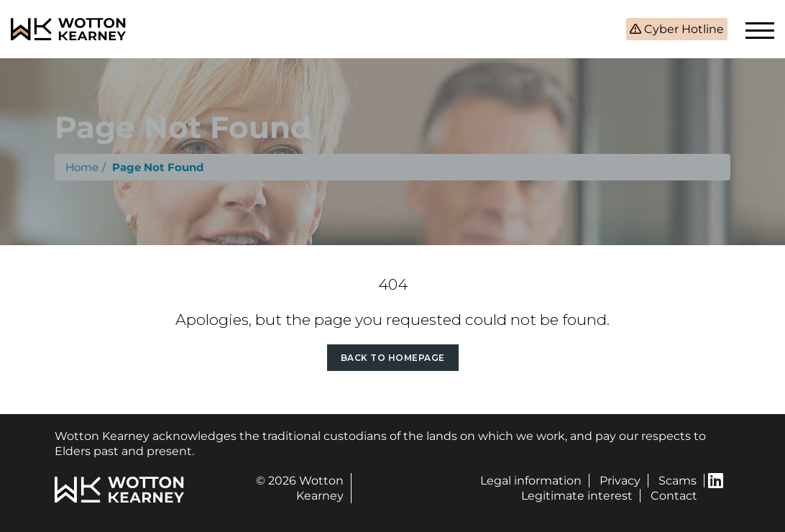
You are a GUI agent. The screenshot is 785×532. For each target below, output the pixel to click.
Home (82, 167)
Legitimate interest (577, 496)
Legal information (531, 481)
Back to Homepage (393, 358)
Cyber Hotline (683, 29)
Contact (674, 496)
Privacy (620, 481)
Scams (678, 481)
